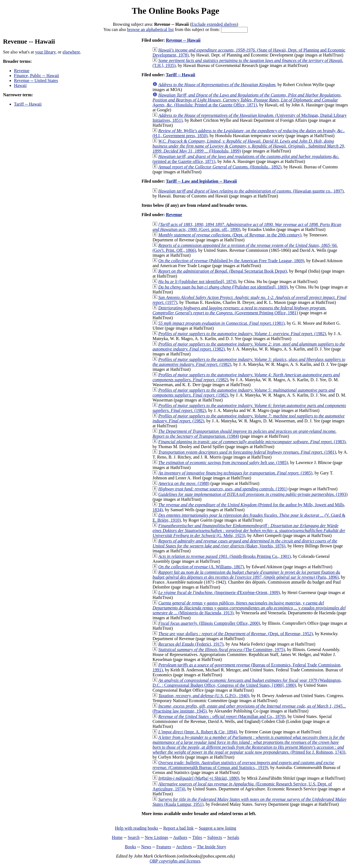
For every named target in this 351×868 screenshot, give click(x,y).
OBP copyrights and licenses (175, 861)
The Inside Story (212, 847)
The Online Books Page (175, 11)
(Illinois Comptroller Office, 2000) (209, 623)
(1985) (223, 463)
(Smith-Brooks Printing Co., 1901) (224, 556)
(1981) (221, 323)
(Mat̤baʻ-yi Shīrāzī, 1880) (199, 778)
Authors (180, 837)
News (146, 847)
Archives (184, 847)
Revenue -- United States (36, 80)
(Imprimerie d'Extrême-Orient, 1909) (219, 593)
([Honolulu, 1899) (249, 146)
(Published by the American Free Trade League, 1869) (231, 261)
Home (117, 837)
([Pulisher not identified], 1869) (223, 287)
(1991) (223, 489)
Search (134, 837)
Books (130, 847)
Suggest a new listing (217, 828)
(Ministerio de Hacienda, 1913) (249, 608)
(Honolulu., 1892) (220, 167)
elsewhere (71, 52)
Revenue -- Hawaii (183, 40)
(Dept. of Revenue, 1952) (236, 634)
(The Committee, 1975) (222, 650)
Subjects (215, 837)
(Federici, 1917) (191, 644)
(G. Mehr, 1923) (249, 531)
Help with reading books (137, 828)
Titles (197, 837)
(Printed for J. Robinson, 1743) (249, 745)
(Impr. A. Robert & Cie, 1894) (198, 732)
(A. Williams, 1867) (201, 567)
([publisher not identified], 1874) (197, 282)
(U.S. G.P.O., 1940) (204, 696)
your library (45, 52)
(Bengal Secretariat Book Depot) (223, 271)
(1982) (242, 334)
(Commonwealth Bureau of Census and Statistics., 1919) (243, 765)
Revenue (22, 71)
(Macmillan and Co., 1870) (222, 716)
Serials (233, 837)
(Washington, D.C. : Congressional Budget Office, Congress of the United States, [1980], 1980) (247, 683)
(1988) (184, 483)
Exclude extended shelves (214, 24)
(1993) (253, 494)
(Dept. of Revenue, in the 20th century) (230, 235)
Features (164, 847)
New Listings (157, 837)
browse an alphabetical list (150, 29)
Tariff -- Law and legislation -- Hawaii (201, 181)
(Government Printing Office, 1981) (239, 310)
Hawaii (20, 85)
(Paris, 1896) (246, 575)
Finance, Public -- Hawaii (36, 76)
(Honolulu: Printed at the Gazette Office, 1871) (247, 100)
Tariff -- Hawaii (28, 104)
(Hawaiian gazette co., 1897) (251, 191)
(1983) (252, 442)
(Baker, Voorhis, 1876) (245, 543)
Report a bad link (178, 828)
